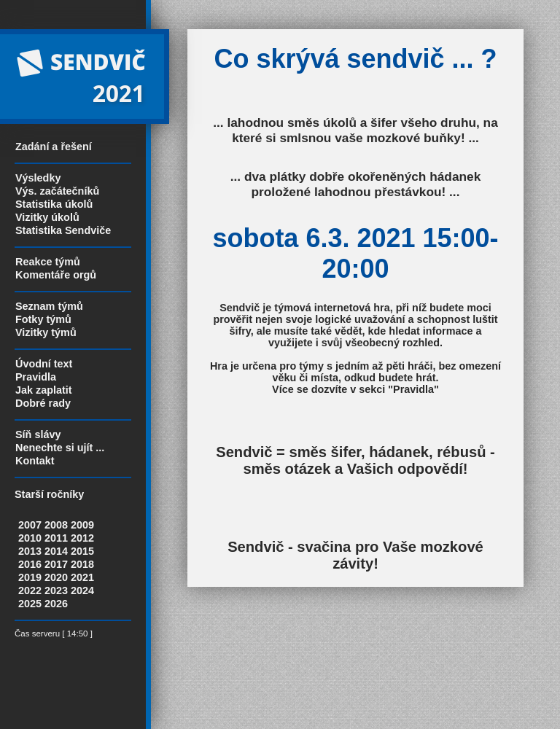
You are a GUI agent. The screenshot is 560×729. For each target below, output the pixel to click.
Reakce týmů (48, 262)
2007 (30, 525)
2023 (56, 590)
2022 (30, 590)
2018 (82, 564)
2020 (56, 577)
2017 (56, 564)
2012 (82, 538)
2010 (30, 538)
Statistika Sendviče (63, 230)
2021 (82, 577)
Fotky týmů (43, 319)
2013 (30, 551)
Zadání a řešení (54, 147)
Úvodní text (44, 364)
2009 (82, 525)
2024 (82, 590)
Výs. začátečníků (57, 191)
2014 (56, 551)
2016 (30, 564)
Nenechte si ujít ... (60, 448)
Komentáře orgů (56, 275)
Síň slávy (38, 434)
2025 (30, 604)
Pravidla (36, 377)
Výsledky (38, 178)
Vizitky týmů (46, 332)
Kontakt (35, 461)
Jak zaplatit (44, 390)
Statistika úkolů (54, 204)
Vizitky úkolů (47, 217)
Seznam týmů (49, 306)
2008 (56, 525)
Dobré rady (43, 403)
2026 (56, 604)
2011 (56, 538)
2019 (30, 577)
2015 (82, 551)
